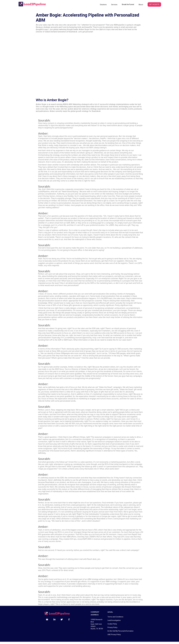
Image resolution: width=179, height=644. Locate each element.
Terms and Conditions (115, 617)
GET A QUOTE (154, 4)
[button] (103, 5)
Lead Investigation (114, 620)
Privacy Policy (112, 627)
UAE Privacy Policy (114, 635)
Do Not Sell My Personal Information (120, 631)
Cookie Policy (112, 624)
